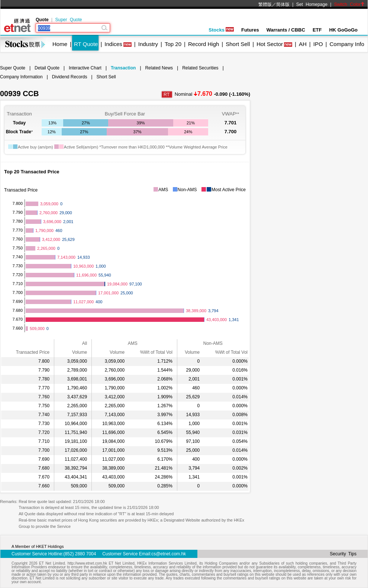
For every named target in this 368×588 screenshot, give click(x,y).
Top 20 (173, 44)
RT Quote (86, 44)
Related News (159, 68)
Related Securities (200, 68)
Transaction (123, 68)
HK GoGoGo (343, 30)
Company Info (347, 44)
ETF (317, 30)
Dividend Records (70, 77)
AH (303, 44)
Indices (113, 44)
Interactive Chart (85, 68)
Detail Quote (47, 68)
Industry (148, 44)
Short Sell (238, 44)
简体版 (283, 4)
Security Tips (343, 554)
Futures (250, 30)
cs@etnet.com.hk (169, 554)
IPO (318, 44)
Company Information (21, 77)
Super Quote (68, 20)
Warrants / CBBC (286, 30)
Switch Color (349, 4)
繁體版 (265, 4)
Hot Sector (270, 44)
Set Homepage (312, 4)
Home (60, 44)
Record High (204, 44)
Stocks (221, 30)
